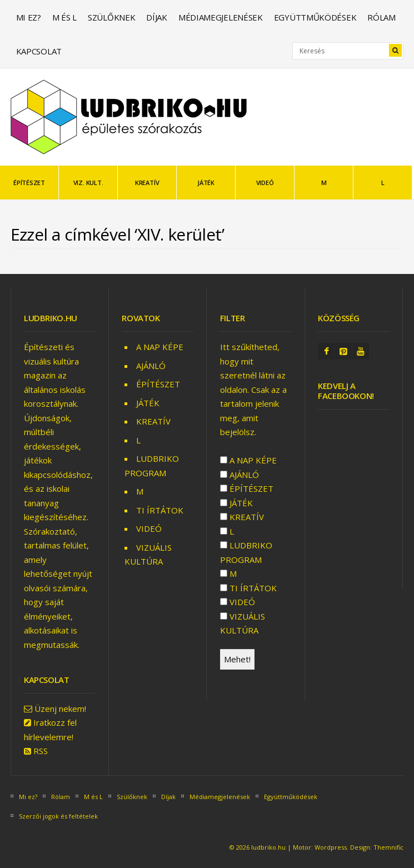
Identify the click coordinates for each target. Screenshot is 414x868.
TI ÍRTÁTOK (160, 510)
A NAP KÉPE (160, 347)
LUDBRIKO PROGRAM (246, 552)
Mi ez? (29, 17)
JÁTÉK (206, 183)
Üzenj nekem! (60, 709)
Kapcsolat (39, 51)
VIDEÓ (265, 183)
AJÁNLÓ (151, 366)
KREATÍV (147, 183)
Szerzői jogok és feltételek (58, 816)
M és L (64, 17)
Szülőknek (111, 17)
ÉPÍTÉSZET (29, 183)
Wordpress (331, 847)
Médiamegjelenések (221, 17)
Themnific (388, 847)
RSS (41, 751)
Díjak (157, 17)
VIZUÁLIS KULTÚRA (243, 623)
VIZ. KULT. (88, 183)
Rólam (381, 17)
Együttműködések (315, 17)
